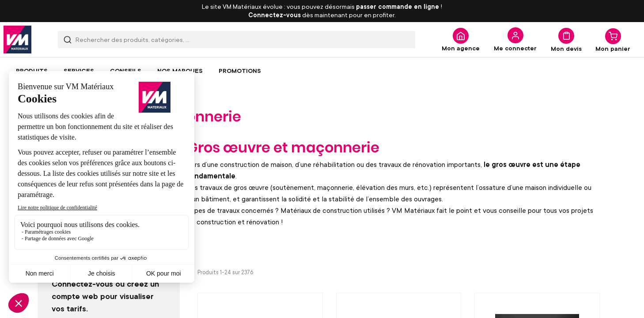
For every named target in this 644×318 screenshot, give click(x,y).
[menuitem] (32, 71)
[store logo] (17, 40)
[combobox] (237, 40)
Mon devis (566, 48)
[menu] (322, 71)
